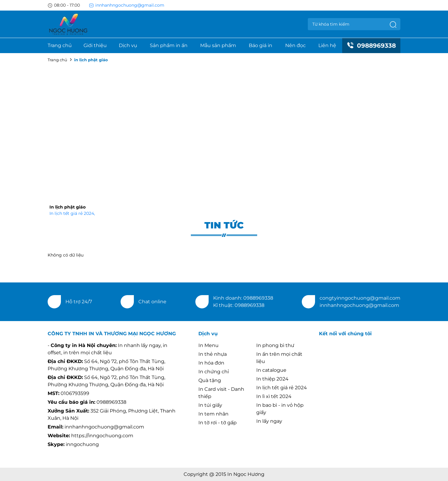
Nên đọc (295, 45)
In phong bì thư (275, 345)
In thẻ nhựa (213, 354)
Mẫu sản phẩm (218, 45)
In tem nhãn (213, 414)
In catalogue (271, 370)
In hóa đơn (211, 363)
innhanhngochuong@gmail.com (127, 5)
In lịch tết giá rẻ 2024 (72, 213)
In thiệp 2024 (272, 379)
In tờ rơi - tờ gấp (218, 423)
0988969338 (371, 46)
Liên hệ (327, 45)
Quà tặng (210, 380)
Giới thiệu (95, 45)
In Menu (208, 345)
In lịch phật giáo (68, 207)
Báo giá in (260, 45)
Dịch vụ (128, 45)
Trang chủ (60, 45)
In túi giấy (210, 405)
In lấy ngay (269, 421)
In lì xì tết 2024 (274, 396)
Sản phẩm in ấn (169, 45)
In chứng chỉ (214, 372)
